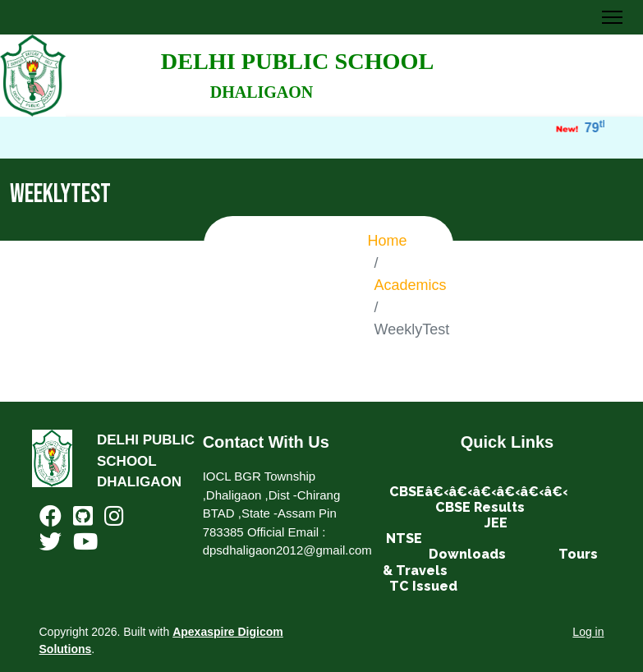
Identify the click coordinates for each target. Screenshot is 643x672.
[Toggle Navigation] (612, 17)
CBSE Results (480, 507)
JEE (496, 523)
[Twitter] (51, 545)
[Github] (83, 520)
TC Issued (423, 586)
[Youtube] (85, 545)
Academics (411, 285)
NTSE (404, 539)
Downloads (467, 554)
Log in (588, 632)
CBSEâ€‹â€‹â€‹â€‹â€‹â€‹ (478, 492)
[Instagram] (114, 520)
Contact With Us (266, 442)
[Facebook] (51, 520)
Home (388, 241)
